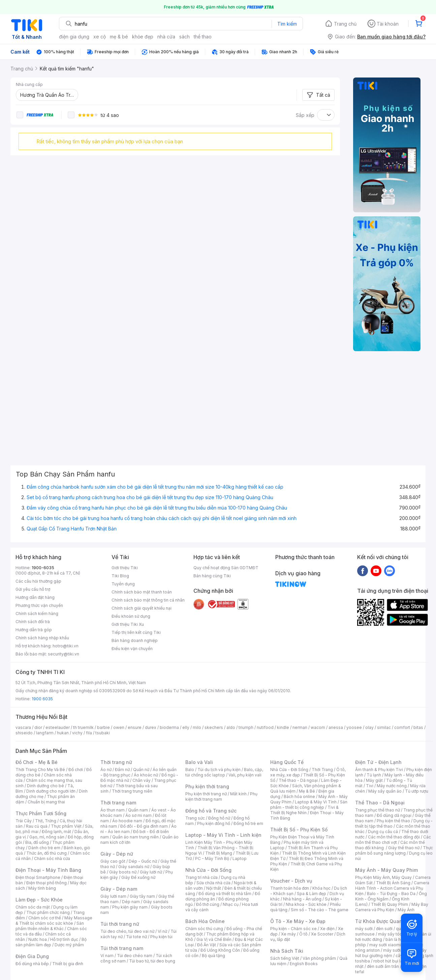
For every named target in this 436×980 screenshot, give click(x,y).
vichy (77, 733)
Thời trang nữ (116, 762)
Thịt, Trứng (46, 821)
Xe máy (288, 934)
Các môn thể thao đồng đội (394, 837)
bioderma (169, 727)
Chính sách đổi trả (33, 622)
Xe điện (327, 929)
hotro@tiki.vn (66, 646)
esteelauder (58, 727)
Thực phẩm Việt (66, 826)
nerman (300, 727)
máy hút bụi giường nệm (391, 953)
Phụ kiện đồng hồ (214, 823)
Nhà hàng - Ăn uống (302, 899)
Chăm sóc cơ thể (45, 918)
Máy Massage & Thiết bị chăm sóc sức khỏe (54, 921)
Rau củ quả (37, 826)
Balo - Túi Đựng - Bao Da (391, 894)
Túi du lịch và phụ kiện (219, 770)
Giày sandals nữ (134, 867)
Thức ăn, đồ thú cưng (46, 853)
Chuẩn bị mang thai (46, 802)
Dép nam (131, 902)
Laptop (240, 859)
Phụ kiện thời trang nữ (206, 794)
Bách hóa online (299, 797)
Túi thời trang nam (122, 948)
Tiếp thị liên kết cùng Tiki (136, 632)
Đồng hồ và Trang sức (211, 811)
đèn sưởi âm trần (383, 966)
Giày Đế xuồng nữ (138, 877)
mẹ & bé (119, 37)
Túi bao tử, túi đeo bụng (152, 961)
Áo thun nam (113, 810)
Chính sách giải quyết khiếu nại (142, 608)
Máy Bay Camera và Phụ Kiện (392, 907)
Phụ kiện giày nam (130, 907)
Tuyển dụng (123, 584)
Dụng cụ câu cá (383, 832)
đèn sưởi (384, 929)
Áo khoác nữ (146, 775)
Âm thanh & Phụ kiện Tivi (379, 770)
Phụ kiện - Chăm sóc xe (293, 929)
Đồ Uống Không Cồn (220, 950)
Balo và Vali (199, 762)
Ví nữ (162, 931)
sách (184, 37)
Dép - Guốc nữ (143, 861)
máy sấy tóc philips (397, 934)
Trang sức (195, 818)
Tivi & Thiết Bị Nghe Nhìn (304, 810)
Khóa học (321, 888)
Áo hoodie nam (127, 821)
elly (186, 727)
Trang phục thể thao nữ (378, 810)
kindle (283, 727)
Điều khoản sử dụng (131, 616)
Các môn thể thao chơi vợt (393, 840)
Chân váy (142, 780)
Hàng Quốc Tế (287, 762)
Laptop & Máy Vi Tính (316, 802)
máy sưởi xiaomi (399, 950)
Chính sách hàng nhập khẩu (42, 638)
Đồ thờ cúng (208, 904)
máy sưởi (364, 929)
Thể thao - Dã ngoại (298, 780)
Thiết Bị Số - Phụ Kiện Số (299, 830)
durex (151, 727)
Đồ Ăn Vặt (207, 945)
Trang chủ (345, 24)
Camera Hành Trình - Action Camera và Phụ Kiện (392, 888)
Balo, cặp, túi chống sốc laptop (224, 772)
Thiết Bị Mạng (219, 853)
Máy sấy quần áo (385, 791)
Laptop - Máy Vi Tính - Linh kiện (223, 835)
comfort (402, 727)
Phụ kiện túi (161, 937)
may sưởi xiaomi (385, 945)
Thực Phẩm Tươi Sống (41, 813)
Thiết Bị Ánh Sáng (393, 883)
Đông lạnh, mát (56, 832)
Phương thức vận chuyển (39, 605)
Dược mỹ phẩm (69, 945)
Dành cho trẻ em (44, 848)
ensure (135, 727)
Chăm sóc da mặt (33, 907)
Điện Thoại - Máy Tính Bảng (48, 870)
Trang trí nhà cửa (201, 877)
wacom (318, 727)
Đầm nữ (122, 770)
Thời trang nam (118, 803)
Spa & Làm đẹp (312, 894)
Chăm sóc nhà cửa (52, 859)
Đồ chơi (76, 770)
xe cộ (100, 37)
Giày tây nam (142, 896)
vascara (23, 727)
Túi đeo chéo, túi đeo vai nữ (127, 931)
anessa (336, 727)
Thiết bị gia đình (68, 964)
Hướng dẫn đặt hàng (35, 597)
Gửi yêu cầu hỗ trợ (33, 589)
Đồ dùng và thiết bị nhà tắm (225, 894)
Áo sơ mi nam (138, 815)
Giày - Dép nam (119, 889)
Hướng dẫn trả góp (34, 630)
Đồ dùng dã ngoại (394, 815)
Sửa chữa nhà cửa (213, 883)
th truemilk (83, 727)
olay (369, 727)
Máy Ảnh (406, 910)
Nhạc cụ (231, 904)
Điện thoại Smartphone (38, 877)
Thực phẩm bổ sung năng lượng (394, 850)
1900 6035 (42, 699)
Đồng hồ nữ (219, 818)
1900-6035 (43, 568)
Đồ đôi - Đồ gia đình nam (144, 826)
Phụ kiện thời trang (207, 786)
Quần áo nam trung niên (135, 837)
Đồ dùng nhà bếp (32, 964)
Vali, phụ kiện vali (245, 775)
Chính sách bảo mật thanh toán (142, 592)
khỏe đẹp (143, 37)
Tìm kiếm (287, 24)
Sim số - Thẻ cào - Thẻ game (320, 910)
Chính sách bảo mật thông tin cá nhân (148, 600)
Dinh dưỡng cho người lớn (51, 791)
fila (89, 733)
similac (384, 727)
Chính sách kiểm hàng (37, 614)
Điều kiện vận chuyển (132, 649)
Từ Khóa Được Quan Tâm (384, 921)
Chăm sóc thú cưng (204, 929)
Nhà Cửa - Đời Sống (208, 870)
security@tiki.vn (64, 654)
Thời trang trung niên (132, 791)
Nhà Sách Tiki (287, 951)
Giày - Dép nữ (117, 854)
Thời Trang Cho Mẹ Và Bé (40, 770)
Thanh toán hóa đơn (290, 888)
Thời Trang (322, 770)
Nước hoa (38, 939)
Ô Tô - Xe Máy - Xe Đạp (298, 921)
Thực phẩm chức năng (48, 912)
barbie (103, 727)
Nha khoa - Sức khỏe (306, 904)
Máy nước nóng (392, 786)
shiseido (24, 733)
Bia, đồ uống (37, 842)
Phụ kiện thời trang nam (221, 797)
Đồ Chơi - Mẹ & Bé (37, 762)
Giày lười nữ (151, 872)
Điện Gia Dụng (32, 956)
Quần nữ (141, 770)
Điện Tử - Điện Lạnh (378, 762)
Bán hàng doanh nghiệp (135, 640)
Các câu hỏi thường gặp (38, 581)
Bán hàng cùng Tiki (212, 576)
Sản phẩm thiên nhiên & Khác (50, 926)
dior (38, 727)
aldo (231, 727)
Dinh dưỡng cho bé (45, 786)
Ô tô (303, 934)
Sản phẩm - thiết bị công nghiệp (309, 805)
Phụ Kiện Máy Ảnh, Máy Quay (383, 877)
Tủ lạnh (374, 775)
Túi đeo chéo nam (135, 956)
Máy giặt (374, 780)
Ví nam (107, 956)
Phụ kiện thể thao (393, 821)
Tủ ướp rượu (417, 791)
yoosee (354, 727)
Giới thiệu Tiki (125, 568)
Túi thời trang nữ (120, 924)
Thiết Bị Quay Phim (390, 904)
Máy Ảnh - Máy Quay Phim (386, 870)
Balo (190, 770)
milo (197, 727)
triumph (246, 727)
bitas (418, 727)
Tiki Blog (120, 576)
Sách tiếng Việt (285, 958)
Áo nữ (106, 770)
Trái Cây (24, 821)
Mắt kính (238, 794)
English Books (304, 964)
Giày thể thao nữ (404, 848)
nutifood (265, 727)
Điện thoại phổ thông (46, 883)
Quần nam (138, 810)
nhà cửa (166, 37)
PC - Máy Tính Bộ (212, 859)
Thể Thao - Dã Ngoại (380, 803)
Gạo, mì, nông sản (47, 837)
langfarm (45, 733)
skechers (214, 727)
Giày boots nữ (123, 872)
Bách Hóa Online (205, 921)
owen (119, 727)
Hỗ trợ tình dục (64, 939)
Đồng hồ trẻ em (248, 823)
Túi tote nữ (136, 937)
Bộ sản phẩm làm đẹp (51, 942)
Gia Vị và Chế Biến (214, 939)
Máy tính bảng (42, 888)
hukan (63, 733)
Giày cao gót (113, 861)
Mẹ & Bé (307, 791)
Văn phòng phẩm (319, 958)
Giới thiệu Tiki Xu (128, 624)
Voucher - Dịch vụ (291, 881)
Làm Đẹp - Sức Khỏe (39, 900)
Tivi (370, 786)
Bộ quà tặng (213, 956)
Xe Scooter (322, 934)
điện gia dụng (74, 37)
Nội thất (214, 888)
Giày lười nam (113, 896)
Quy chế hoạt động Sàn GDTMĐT (226, 568)
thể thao (203, 37)
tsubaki (103, 733)
